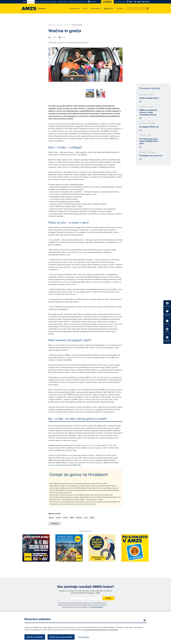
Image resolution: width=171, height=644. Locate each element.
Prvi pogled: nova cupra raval (151, 156)
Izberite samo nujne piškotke (61, 637)
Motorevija (52, 25)
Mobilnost (61, 25)
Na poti (68, 25)
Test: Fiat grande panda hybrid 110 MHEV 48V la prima (149, 141)
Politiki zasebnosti (97, 606)
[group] (79, 92)
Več (141, 101)
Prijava (108, 598)
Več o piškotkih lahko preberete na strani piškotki (100, 630)
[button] (148, 9)
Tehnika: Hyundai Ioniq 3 (149, 98)
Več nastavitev (84, 637)
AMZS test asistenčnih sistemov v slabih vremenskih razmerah (148, 112)
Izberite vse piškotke (35, 637)
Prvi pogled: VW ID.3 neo (149, 127)
